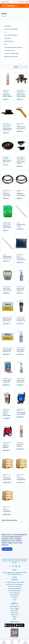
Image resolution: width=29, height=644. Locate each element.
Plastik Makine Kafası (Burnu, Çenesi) (7, 129)
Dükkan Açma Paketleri (11, 57)
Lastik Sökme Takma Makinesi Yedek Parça (21, 92)
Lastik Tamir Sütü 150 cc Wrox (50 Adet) (21, 289)
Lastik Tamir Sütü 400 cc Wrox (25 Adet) (21, 351)
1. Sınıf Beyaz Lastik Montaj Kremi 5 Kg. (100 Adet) (7, 479)
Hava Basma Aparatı (20, 255)
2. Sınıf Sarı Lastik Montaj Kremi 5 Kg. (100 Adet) (21, 479)
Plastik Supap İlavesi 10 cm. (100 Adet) (7, 320)
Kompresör (7, 38)
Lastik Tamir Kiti (7, 287)
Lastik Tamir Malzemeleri (11, 54)
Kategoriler (25, 642)
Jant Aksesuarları (9, 50)
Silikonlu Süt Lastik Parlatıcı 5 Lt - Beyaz (7, 227)
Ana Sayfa (4, 642)
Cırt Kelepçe (20, 443)
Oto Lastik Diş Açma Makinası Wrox (21, 413)
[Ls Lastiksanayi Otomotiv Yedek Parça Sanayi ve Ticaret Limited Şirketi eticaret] (14, 633)
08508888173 (22, 2)
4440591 (6, 2)
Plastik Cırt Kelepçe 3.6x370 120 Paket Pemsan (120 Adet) (21, 445)
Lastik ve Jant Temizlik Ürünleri (7, 223)
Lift (5, 32)
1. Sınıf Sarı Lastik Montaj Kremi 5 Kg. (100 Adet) (7, 511)
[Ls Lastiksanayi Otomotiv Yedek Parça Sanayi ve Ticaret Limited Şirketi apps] (20, 627)
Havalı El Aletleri (9, 41)
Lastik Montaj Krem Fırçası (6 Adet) (21, 128)
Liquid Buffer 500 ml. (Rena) (7, 96)
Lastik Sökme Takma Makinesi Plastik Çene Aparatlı (21, 163)
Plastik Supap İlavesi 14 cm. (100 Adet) (7, 351)
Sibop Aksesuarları (8, 317)
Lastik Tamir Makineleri (11, 29)
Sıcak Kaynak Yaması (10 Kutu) (7, 381)
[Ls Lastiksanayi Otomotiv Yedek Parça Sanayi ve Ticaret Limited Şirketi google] (10, 627)
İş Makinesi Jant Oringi (7, 191)
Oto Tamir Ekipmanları (11, 35)
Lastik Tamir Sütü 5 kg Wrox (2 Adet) (7, 289)
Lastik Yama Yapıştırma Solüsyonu (6, 92)
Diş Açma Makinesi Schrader (6, 447)
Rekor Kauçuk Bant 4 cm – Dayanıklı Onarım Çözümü (7, 161)
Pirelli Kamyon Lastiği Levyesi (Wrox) (7, 257)
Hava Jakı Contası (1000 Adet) (21, 259)
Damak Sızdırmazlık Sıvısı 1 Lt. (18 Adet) (7, 415)
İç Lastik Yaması (7, 379)
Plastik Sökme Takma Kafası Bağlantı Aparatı (21, 96)
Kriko (5, 44)
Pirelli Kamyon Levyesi (21, 225)
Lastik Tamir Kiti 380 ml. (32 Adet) (21, 320)
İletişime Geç (7, 549)
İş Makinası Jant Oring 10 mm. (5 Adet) (21, 195)
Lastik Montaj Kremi (20, 124)
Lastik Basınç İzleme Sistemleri (13, 47)
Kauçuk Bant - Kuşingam (7, 158)
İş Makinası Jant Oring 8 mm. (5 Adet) (7, 195)
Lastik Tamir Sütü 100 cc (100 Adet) (20, 381)
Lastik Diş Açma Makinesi (21, 410)
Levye (18, 223)
